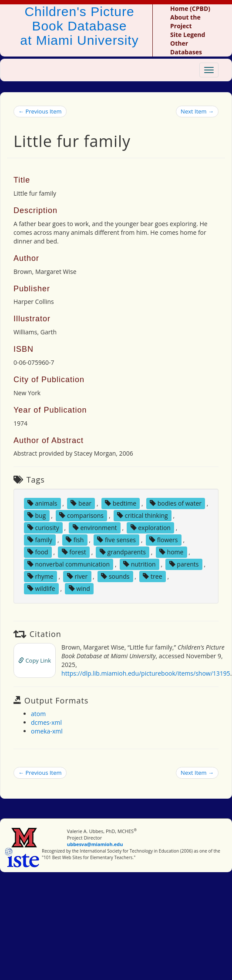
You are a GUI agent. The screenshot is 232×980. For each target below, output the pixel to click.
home (171, 552)
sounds (115, 576)
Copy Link (35, 660)
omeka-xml (47, 731)
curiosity (43, 528)
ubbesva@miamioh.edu (95, 844)
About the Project (185, 22)
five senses (116, 540)
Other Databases (186, 48)
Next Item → (197, 111)
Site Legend (188, 35)
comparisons (81, 515)
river (77, 576)
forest (74, 552)
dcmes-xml (46, 722)
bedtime (121, 503)
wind (79, 588)
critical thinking (143, 515)
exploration (151, 528)
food (38, 552)
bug (37, 515)
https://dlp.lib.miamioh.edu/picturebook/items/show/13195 (146, 673)
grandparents (123, 552)
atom (38, 714)
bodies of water (176, 503)
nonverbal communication (69, 564)
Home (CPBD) (190, 8)
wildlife (41, 588)
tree (152, 576)
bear (81, 503)
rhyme (40, 576)
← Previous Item (40, 111)
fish (75, 540)
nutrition (140, 564)
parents (184, 564)
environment (95, 528)
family (40, 540)
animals (42, 503)
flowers (163, 540)
